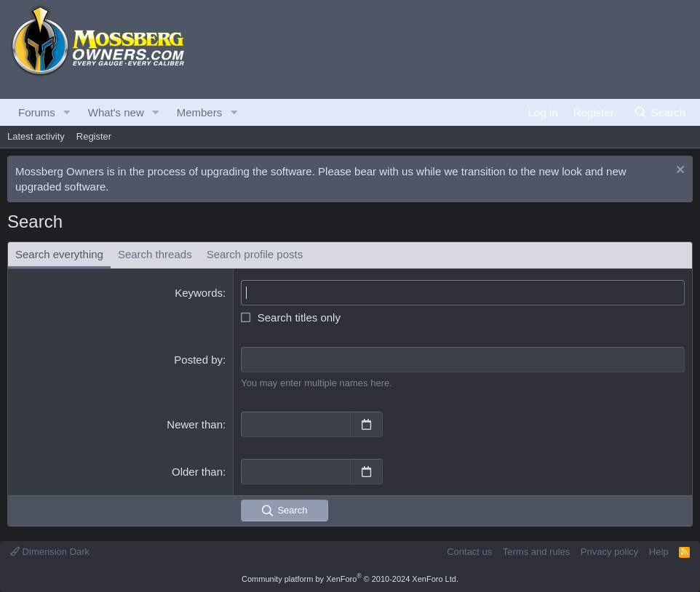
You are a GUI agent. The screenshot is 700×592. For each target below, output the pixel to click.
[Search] (660, 112)
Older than (197, 472)
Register (94, 136)
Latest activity (36, 136)
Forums (37, 112)
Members (200, 112)
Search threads (155, 254)
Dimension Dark (50, 552)
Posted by (198, 360)
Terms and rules (536, 552)
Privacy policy (609, 552)
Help (659, 552)
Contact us (469, 552)
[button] (67, 112)
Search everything (59, 254)
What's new (116, 112)
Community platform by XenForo (350, 579)
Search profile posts (255, 254)
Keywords (199, 293)
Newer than (195, 424)
